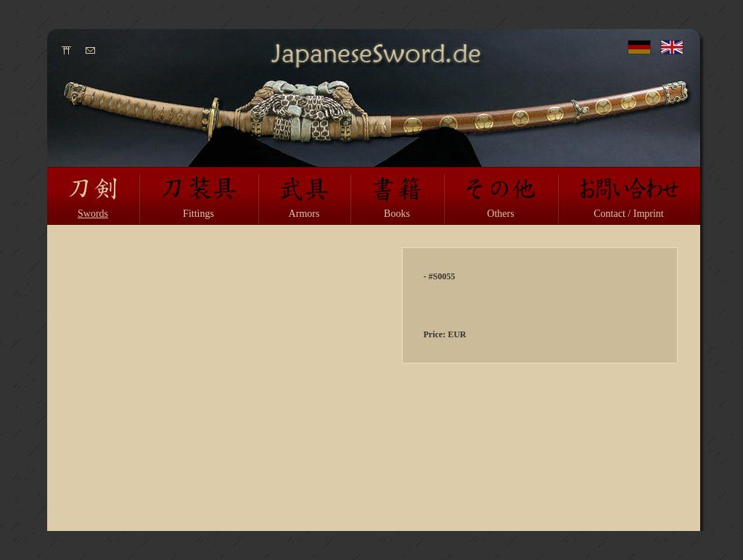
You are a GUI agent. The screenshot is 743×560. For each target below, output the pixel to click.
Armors (304, 214)
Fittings (198, 214)
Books (397, 214)
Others (500, 214)
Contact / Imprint (628, 214)
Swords (93, 214)
